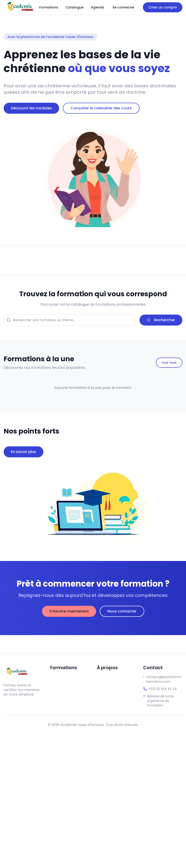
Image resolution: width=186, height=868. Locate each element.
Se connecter (124, 7)
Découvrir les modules (31, 108)
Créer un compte (163, 7)
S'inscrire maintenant (69, 611)
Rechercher (161, 320)
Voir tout (169, 363)
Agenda (97, 7)
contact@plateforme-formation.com (164, 679)
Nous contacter (122, 611)
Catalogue (75, 7)
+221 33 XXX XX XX (163, 689)
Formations (49, 7)
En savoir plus (24, 452)
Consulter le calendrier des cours (101, 108)
